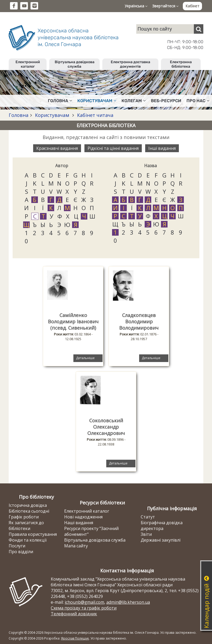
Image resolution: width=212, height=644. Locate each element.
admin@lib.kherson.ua (128, 602)
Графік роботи (24, 517)
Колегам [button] (134, 101)
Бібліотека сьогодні (29, 511)
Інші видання (162, 148)
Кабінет (192, 6)
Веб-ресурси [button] (166, 101)
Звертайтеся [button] (165, 6)
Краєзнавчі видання (57, 148)
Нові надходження (83, 517)
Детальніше (85, 358)
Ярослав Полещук (75, 638)
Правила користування (33, 534)
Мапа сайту (76, 546)
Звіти (146, 534)
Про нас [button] (198, 101)
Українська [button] (136, 6)
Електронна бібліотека (181, 64)
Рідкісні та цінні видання (113, 148)
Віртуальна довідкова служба (75, 64)
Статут (148, 517)
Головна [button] (60, 101)
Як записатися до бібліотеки (26, 526)
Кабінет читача (95, 115)
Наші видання (79, 523)
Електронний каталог (28, 64)
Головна (19, 115)
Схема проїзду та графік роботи (84, 608)
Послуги (17, 546)
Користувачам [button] (97, 101)
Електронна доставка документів (130, 64)
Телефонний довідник (74, 614)
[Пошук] (199, 29)
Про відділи (21, 552)
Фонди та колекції (28, 540)
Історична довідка (28, 505)
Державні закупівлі (161, 540)
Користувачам (52, 115)
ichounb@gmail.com (84, 602)
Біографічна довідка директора (162, 526)
